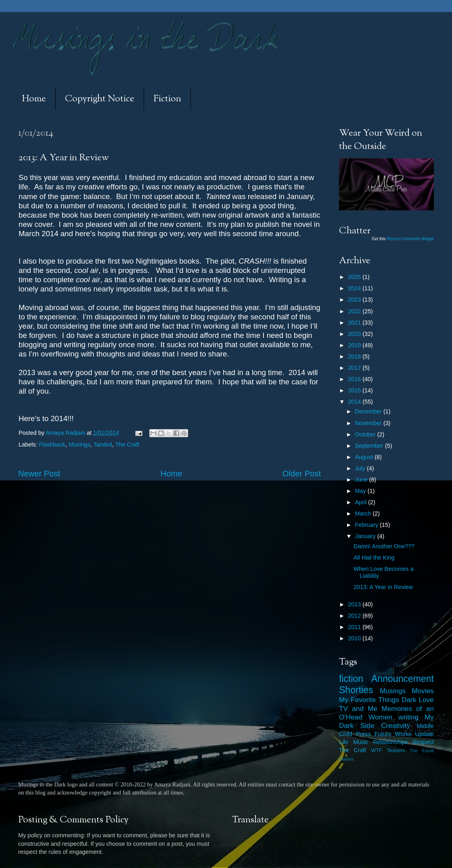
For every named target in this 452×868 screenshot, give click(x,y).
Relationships (390, 742)
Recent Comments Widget (410, 239)
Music (361, 742)
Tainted (103, 444)
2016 (355, 379)
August (365, 457)
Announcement (403, 679)
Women (380, 717)
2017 (355, 368)
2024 (355, 288)
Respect (423, 742)
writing (408, 717)
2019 (355, 345)
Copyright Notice (100, 99)
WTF (377, 750)
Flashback (52, 444)
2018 (355, 356)
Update (425, 734)
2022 (355, 311)
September (370, 446)
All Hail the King (374, 558)
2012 (355, 616)
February (368, 525)
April (362, 502)
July (361, 468)
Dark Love (418, 700)
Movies (423, 691)
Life (344, 742)
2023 (355, 300)
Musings (80, 444)
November (369, 423)
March (364, 514)
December (369, 411)
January (366, 536)
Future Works (393, 734)
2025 (355, 277)
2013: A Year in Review (383, 587)
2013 (355, 604)
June (362, 480)
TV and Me (358, 709)
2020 (355, 334)
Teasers (396, 750)
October (366, 434)
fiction (351, 679)
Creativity (395, 725)
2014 (355, 402)
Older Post (302, 474)
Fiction (167, 99)
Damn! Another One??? (384, 546)
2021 (355, 323)
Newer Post (39, 474)
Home (34, 99)
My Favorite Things (369, 700)
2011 (355, 627)
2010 (355, 638)
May (361, 491)
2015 (355, 390)
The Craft (128, 444)
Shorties (356, 690)
